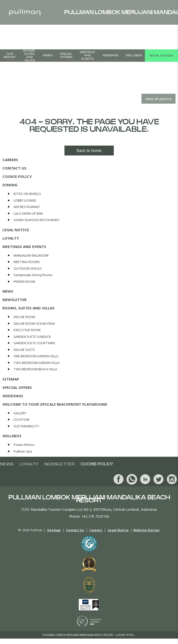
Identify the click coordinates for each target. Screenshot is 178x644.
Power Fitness (24, 445)
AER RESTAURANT (27, 207)
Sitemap (11, 379)
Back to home (89, 151)
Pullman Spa (23, 451)
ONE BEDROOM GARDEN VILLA (36, 356)
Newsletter (14, 300)
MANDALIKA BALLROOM (31, 256)
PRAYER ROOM (24, 282)
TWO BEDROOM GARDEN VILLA (37, 363)
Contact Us (14, 168)
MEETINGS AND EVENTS (88, 55)
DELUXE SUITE (24, 350)
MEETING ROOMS (27, 262)
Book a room (161, 56)
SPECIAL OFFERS (66, 56)
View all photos (158, 99)
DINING (48, 55)
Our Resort (10, 56)
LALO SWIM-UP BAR (28, 214)
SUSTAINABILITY (26, 426)
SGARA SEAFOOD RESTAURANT (37, 220)
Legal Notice (16, 230)
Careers (10, 160)
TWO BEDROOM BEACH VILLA (35, 369)
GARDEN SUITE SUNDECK (32, 337)
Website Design (146, 530)
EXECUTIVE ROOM (27, 330)
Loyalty (11, 238)
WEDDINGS (110, 55)
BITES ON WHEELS (27, 194)
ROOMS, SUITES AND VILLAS (29, 56)
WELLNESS (134, 55)
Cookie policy (17, 176)
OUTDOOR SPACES (28, 269)
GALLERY (20, 413)
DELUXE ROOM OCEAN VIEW (34, 324)
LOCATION (21, 420)
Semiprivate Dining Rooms (33, 275)
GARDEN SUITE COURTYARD (34, 343)
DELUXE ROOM (24, 317)
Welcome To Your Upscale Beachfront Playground (55, 404)
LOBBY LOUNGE (25, 200)
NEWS (8, 291)
